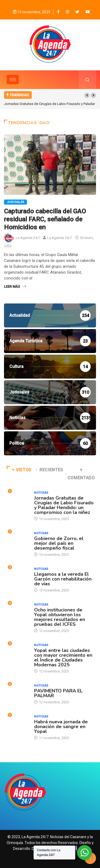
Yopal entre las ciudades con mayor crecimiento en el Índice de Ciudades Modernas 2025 (63, 658)
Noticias (41, 493)
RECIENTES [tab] (50, 470)
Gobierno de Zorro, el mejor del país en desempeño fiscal (59, 543)
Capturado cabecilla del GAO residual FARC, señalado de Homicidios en (45, 219)
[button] (87, 95)
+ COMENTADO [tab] (80, 474)
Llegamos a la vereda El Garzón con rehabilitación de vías (63, 579)
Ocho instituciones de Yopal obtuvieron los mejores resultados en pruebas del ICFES (60, 617)
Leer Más (15, 287)
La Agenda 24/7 (28, 238)
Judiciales (15, 202)
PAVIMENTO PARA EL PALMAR (58, 693)
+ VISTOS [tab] (19, 470)
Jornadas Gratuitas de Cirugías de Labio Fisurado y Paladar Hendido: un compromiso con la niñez (64, 505)
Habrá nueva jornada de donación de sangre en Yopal (61, 727)
